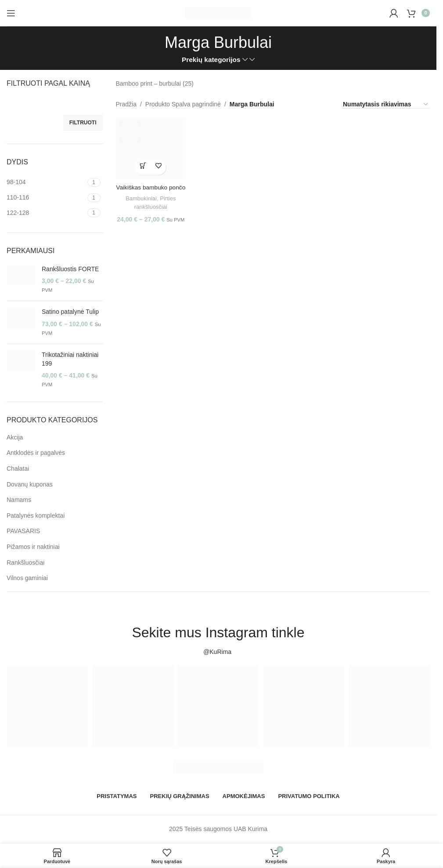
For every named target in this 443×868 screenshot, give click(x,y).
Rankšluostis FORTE (70, 269)
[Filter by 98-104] (46, 182)
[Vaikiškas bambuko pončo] (150, 148)
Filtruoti (83, 123)
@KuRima (218, 652)
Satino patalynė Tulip (70, 312)
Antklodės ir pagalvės (36, 453)
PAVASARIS (23, 531)
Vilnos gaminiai (27, 578)
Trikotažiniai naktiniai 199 (70, 359)
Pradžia (126, 104)
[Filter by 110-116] (46, 198)
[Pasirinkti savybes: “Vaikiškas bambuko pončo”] (142, 166)
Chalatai (18, 469)
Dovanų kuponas (30, 484)
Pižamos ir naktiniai (33, 547)
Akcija (15, 437)
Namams (19, 500)
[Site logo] (218, 12)
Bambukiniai (140, 197)
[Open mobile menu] (11, 13)
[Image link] (218, 766)
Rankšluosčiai (25, 563)
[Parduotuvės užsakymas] (386, 105)
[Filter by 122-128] (46, 213)
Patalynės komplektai (36, 516)
